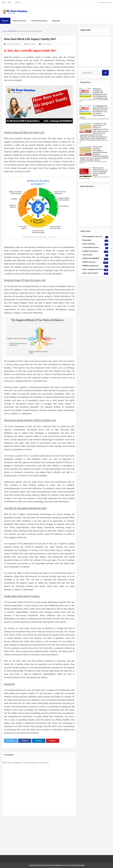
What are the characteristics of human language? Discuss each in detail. (100, 172)
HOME (3, 2)
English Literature (20, 21)
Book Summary (89, 244)
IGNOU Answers (89, 262)
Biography (56, 21)
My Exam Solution (47, 865)
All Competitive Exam (40, 21)
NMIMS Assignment (90, 266)
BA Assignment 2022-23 (92, 236)
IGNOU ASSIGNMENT (91, 258)
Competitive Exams (91, 247)
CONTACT (18, 2)
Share (25, 741)
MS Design (81, 865)
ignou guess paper (90, 273)
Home (5, 21)
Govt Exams (88, 255)
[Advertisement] (39, 836)
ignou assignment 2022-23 (94, 269)
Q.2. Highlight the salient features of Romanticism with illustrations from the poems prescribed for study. (94, 112)
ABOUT (10, 2)
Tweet (11, 741)
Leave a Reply (46, 44)
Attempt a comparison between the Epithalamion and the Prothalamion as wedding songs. (100, 93)
